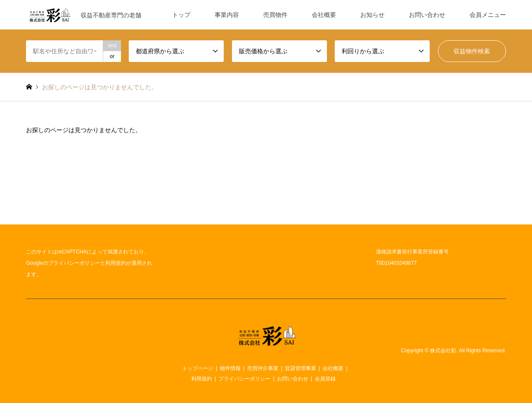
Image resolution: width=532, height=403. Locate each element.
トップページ (198, 368)
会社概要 (324, 15)
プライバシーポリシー (74, 263)
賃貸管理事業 (300, 368)
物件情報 (230, 368)
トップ (181, 15)
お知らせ (372, 15)
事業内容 (227, 15)
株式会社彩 (443, 351)
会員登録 (325, 379)
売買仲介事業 (263, 368)
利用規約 (116, 263)
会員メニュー (488, 15)
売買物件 (275, 15)
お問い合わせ (427, 15)
